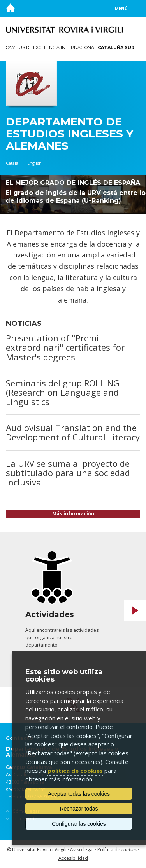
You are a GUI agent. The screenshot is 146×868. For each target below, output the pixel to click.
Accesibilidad (73, 858)
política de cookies (75, 771)
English (34, 163)
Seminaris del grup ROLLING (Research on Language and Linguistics (63, 392)
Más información (73, 514)
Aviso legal (82, 850)
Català (12, 163)
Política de (117, 850)
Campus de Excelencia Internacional (70, 47)
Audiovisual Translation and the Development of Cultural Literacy (73, 432)
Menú (121, 9)
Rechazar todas (79, 809)
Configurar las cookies (79, 824)
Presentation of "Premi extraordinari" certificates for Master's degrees (65, 347)
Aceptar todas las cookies (79, 794)
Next (135, 611)
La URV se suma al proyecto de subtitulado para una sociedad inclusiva (68, 473)
